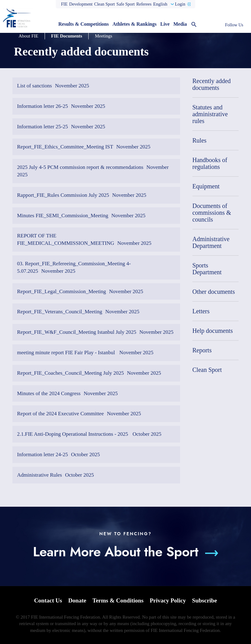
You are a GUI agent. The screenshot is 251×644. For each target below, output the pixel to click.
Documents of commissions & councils (212, 213)
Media (180, 24)
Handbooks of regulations (210, 163)
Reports (202, 350)
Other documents (214, 292)
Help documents (213, 331)
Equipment (206, 186)
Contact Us (48, 600)
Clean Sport (105, 4)
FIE (64, 4)
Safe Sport (126, 4)
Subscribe (205, 600)
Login (180, 4)
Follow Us (234, 25)
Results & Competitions (84, 24)
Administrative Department (211, 242)
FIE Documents (67, 36)
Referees (144, 4)
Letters (201, 311)
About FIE (29, 36)
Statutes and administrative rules (210, 114)
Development (81, 4)
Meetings (103, 36)
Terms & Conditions (118, 600)
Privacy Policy (168, 600)
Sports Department (207, 269)
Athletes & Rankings (134, 24)
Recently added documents (212, 84)
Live (165, 24)
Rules (200, 140)
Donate (77, 600)
